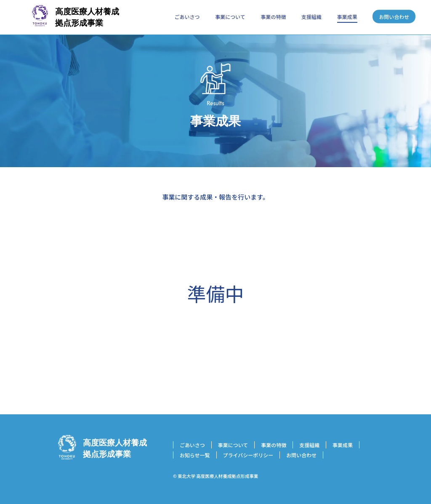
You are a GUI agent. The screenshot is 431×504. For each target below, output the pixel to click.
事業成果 (347, 17)
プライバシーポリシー (248, 455)
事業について (230, 17)
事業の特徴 (273, 17)
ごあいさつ (187, 17)
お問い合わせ (394, 17)
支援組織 (311, 17)
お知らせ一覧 (195, 455)
